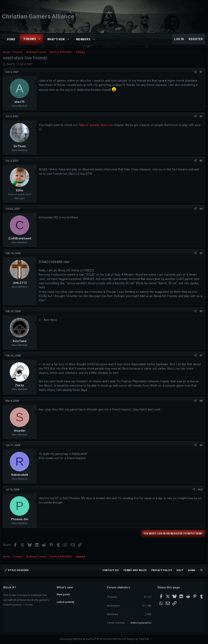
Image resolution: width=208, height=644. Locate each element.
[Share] (195, 74)
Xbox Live (107, 127)
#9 (201, 447)
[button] (40, 39)
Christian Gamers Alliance (38, 16)
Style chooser (16, 570)
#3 (201, 162)
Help (180, 570)
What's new (56, 39)
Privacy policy (162, 570)
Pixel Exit (144, 639)
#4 (201, 210)
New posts (63, 594)
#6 (201, 313)
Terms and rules (135, 570)
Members (83, 39)
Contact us (110, 570)
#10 (200, 491)
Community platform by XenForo (93, 639)
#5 (201, 255)
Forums (30, 39)
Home (11, 39)
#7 (201, 357)
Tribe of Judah (88, 127)
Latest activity (66, 602)
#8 (201, 402)
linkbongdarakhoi (141, 623)
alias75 (11, 66)
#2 (201, 118)
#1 (201, 74)
